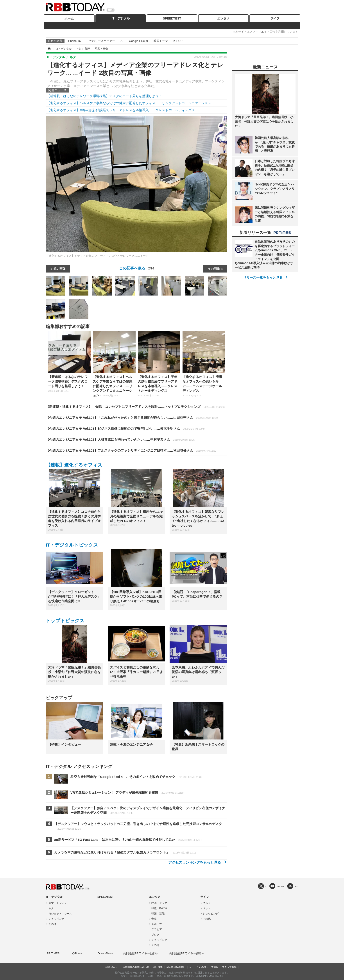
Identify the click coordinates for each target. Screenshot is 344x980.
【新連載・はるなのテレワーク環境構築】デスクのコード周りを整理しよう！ (104, 96)
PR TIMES (53, 953)
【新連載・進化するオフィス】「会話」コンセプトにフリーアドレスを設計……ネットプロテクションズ (136, 407)
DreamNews (105, 953)
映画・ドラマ (159, 903)
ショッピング (56, 919)
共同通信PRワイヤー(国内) (140, 953)
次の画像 (214, 269)
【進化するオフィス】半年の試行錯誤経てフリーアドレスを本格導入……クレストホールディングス (121, 110)
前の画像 (59, 269)
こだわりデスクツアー (101, 41)
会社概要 (158, 967)
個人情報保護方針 (176, 967)
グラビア (157, 929)
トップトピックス (65, 621)
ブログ (155, 935)
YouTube (281, 886)
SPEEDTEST (172, 18)
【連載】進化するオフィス (74, 465)
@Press (77, 953)
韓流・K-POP (159, 908)
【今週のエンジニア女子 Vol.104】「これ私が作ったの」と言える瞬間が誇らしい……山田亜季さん (132, 418)
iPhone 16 (74, 41)
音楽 (154, 919)
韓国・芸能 (158, 914)
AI (122, 41)
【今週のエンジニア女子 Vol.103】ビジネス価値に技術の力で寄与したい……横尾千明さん (125, 429)
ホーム (69, 18)
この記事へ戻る (137, 268)
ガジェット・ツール (60, 914)
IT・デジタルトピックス (72, 545)
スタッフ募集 (229, 967)
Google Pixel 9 (138, 41)
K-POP (178, 41)
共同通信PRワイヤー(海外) (186, 953)
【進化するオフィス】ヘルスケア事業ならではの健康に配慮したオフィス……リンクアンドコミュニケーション (129, 103)
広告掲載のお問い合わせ (136, 967)
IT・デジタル (121, 18)
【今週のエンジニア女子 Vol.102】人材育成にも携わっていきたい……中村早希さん (120, 439)
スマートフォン (58, 903)
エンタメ (223, 18)
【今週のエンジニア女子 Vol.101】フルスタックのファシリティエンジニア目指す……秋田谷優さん (131, 450)
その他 (52, 924)
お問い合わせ (112, 967)
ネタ (51, 908)
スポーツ (157, 924)
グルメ (207, 903)
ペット (207, 908)
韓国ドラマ (161, 41)
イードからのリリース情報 (204, 967)
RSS (297, 886)
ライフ (275, 18)
